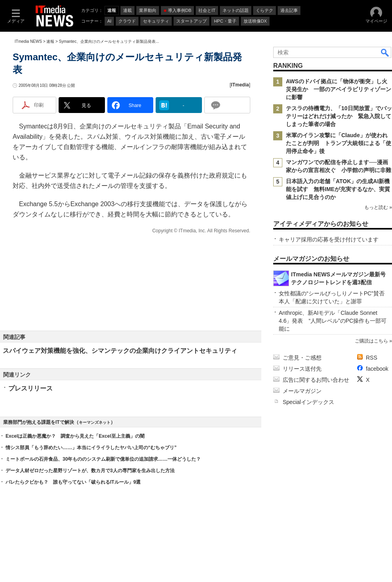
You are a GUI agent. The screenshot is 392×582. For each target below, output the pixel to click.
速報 (50, 41)
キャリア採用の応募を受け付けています (329, 239)
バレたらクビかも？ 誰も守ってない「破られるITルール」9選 (73, 482)
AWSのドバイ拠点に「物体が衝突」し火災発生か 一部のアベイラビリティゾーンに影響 (339, 89)
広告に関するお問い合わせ (316, 380)
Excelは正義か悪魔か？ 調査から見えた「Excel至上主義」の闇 (75, 436)
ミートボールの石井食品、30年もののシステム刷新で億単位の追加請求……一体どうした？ (103, 459)
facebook (377, 369)
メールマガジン (302, 391)
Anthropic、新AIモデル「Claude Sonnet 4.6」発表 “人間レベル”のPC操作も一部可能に (333, 321)
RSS (372, 358)
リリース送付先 (302, 369)
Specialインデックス (308, 402)
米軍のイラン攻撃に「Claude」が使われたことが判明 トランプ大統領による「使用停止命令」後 (339, 143)
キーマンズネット (95, 422)
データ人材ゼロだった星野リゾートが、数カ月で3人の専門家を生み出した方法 (90, 471)
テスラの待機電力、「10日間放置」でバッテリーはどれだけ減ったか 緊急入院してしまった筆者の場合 (339, 116)
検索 (385, 52)
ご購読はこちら (371, 341)
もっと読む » (378, 207)
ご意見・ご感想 (302, 358)
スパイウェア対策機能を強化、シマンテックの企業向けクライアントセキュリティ (120, 351)
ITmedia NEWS (28, 41)
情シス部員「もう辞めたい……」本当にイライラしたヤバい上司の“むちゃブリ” (91, 448)
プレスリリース (30, 388)
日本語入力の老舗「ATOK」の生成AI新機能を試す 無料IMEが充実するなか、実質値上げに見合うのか (338, 189)
